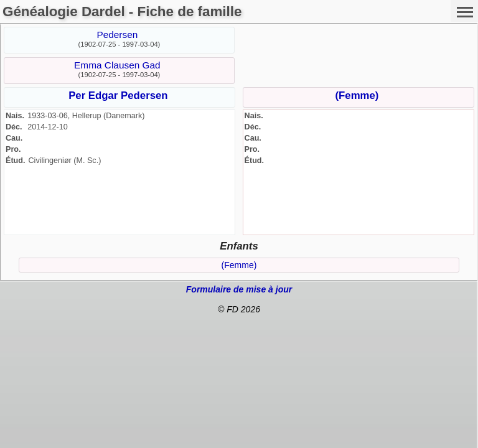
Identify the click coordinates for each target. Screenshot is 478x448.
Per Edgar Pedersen (118, 96)
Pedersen (117, 35)
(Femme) (357, 96)
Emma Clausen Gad (117, 65)
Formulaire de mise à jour (239, 289)
